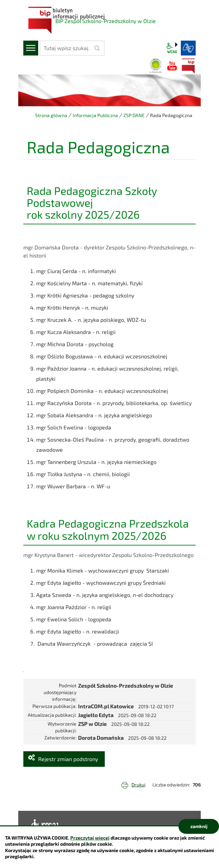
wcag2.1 (172, 48)
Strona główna (51, 115)
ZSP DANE (134, 115)
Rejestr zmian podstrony (68, 759)
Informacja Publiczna (95, 115)
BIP (188, 66)
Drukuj (139, 785)
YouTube (172, 66)
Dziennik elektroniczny (156, 66)
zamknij (199, 826)
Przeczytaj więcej (90, 838)
